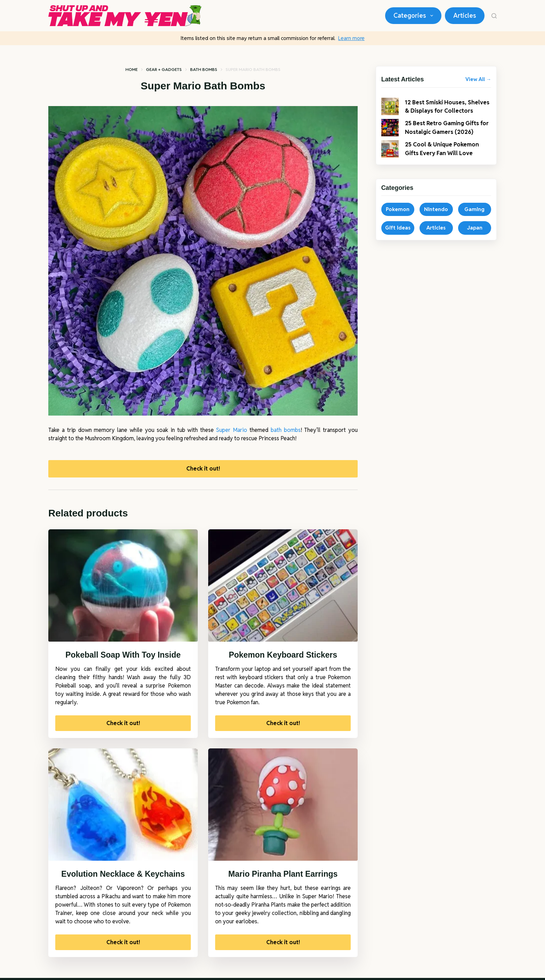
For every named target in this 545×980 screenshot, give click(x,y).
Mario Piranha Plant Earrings (283, 876)
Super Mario (232, 430)
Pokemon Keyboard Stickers (283, 657)
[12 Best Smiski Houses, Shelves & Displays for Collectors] (390, 110)
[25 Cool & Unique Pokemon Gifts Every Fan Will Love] (390, 156)
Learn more (351, 38)
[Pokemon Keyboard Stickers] (283, 588)
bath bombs (286, 430)
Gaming (474, 216)
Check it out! (203, 469)
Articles (465, 15)
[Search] (494, 16)
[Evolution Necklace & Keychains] (123, 807)
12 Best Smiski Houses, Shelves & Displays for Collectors (439, 110)
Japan (475, 235)
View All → (478, 79)
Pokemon (398, 216)
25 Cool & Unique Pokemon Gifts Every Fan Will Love (445, 155)
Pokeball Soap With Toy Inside (123, 657)
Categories (415, 16)
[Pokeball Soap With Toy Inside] (123, 588)
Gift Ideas (398, 235)
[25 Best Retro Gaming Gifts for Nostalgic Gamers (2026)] (390, 135)
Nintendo (436, 216)
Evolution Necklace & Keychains (123, 876)
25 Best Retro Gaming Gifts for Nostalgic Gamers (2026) (447, 134)
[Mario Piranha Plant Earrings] (283, 807)
